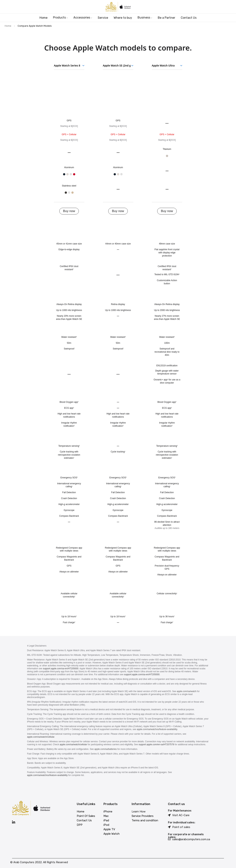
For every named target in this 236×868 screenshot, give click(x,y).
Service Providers (143, 816)
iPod (106, 825)
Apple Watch (112, 834)
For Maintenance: (180, 811)
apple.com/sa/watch (187, 691)
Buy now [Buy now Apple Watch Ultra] (167, 211)
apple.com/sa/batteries (106, 749)
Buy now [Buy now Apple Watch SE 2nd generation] (118, 211)
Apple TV (109, 829)
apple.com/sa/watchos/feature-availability (157, 729)
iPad (106, 820)
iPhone (108, 812)
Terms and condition (145, 820)
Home (8, 26)
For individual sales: (182, 822)
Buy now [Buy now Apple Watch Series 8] (69, 211)
